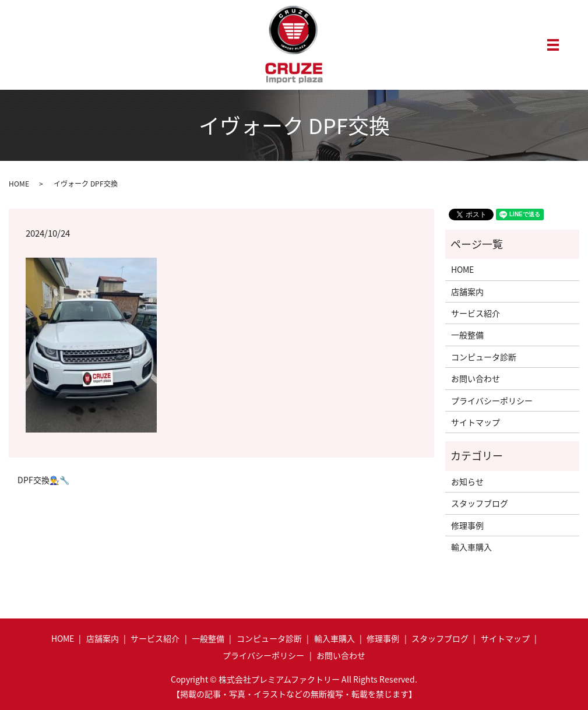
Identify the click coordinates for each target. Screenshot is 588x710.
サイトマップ (476, 422)
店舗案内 (467, 291)
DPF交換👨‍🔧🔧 (43, 480)
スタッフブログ (480, 503)
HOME (19, 184)
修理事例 (467, 525)
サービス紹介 (476, 313)
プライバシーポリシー (492, 400)
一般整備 (467, 335)
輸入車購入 (471, 547)
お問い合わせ (476, 378)
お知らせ (467, 481)
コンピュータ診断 (484, 357)
